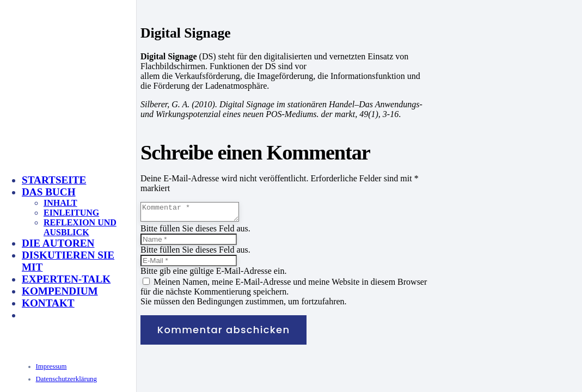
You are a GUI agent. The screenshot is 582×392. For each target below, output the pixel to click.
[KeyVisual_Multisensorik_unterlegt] (138, 274)
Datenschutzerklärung (66, 379)
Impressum (51, 366)
